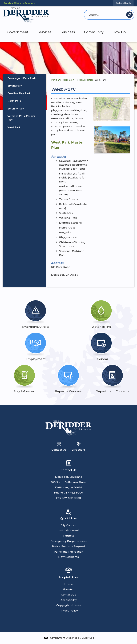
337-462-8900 (74, 493)
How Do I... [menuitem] (121, 32)
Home (69, 584)
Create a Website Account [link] (19, 3)
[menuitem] (24, 78)
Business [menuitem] (68, 32)
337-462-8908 (71, 498)
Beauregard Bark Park (22, 78)
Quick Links (69, 518)
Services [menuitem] (45, 32)
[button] (129, 15)
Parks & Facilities (84, 80)
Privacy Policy (69, 611)
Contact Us (68, 595)
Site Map (69, 589)
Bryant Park (15, 86)
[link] (123, 3)
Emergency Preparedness (69, 541)
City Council (68, 525)
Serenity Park (16, 109)
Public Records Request (69, 546)
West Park (14, 127)
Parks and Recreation (63, 80)
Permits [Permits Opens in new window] (69, 536)
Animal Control (69, 530)
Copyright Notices (68, 605)
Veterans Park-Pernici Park (21, 118)
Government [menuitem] (18, 32)
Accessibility (69, 600)
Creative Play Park (19, 93)
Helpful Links (69, 577)
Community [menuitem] (94, 32)
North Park (14, 101)
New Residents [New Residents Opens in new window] (68, 557)
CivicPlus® (88, 638)
